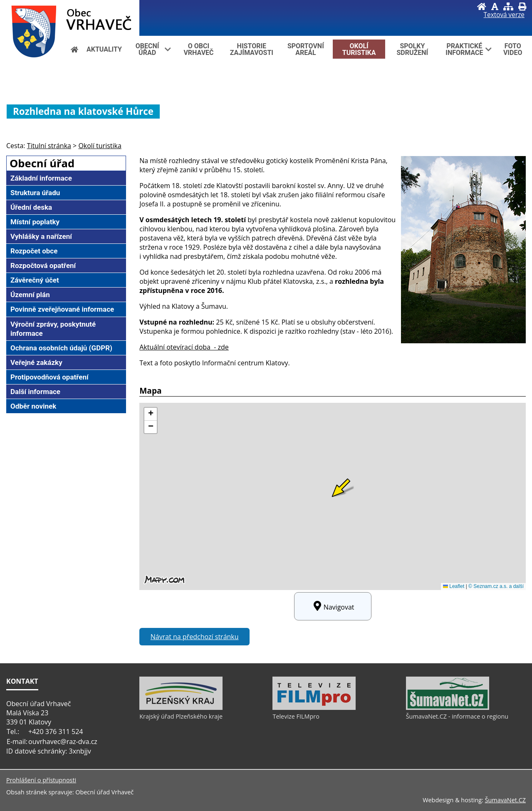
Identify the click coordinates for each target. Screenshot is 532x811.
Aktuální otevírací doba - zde (184, 347)
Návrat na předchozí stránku (195, 637)
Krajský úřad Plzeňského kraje (181, 716)
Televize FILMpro (296, 716)
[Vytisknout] (522, 6)
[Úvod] (482, 6)
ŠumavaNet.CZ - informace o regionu (457, 716)
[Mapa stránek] (508, 6)
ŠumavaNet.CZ (505, 800)
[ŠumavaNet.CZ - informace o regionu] (448, 708)
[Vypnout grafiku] (495, 6)
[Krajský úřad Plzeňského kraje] (181, 708)
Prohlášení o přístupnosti (41, 780)
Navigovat (333, 606)
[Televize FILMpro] (314, 708)
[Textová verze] (504, 15)
